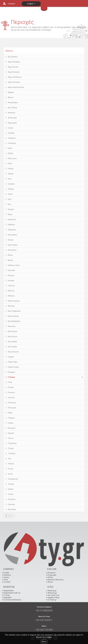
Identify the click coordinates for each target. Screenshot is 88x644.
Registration (9, 591)
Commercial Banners (12, 600)
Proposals (52, 575)
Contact (7, 582)
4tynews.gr (52, 593)
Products (52, 573)
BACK (10, 516)
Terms (6, 577)
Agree (44, 641)
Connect (11, 4)
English (31, 4)
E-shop (7, 595)
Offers (50, 577)
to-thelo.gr (52, 600)
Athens (9, 51)
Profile (6, 573)
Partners (7, 575)
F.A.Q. (6, 580)
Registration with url (12, 593)
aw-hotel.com (54, 595)
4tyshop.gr (52, 591)
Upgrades (8, 597)
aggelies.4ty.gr (54, 597)
